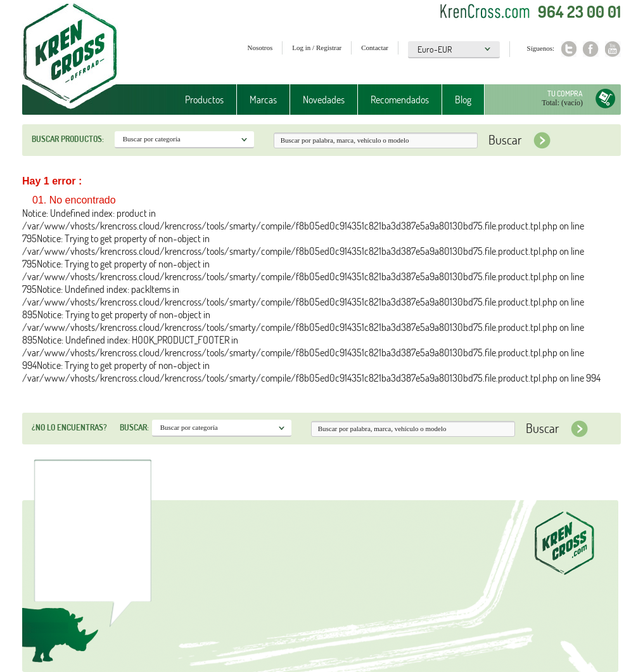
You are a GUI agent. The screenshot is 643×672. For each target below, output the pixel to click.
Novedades (324, 100)
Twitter (569, 49)
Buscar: (134, 427)
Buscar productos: (68, 139)
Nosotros (260, 48)
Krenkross (70, 57)
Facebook (591, 49)
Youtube (613, 49)
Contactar (375, 48)
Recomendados (400, 100)
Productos (204, 100)
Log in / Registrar (317, 48)
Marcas (263, 100)
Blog (463, 100)
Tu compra (565, 94)
